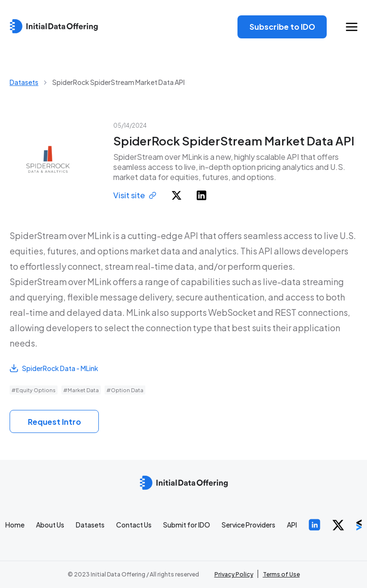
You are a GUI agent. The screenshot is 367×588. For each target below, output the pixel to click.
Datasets (24, 82)
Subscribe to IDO (282, 27)
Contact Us (134, 525)
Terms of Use (281, 574)
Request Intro (54, 422)
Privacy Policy (234, 574)
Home (15, 525)
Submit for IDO (187, 525)
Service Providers (249, 525)
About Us (50, 525)
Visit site (135, 195)
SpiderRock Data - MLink (54, 368)
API (292, 525)
